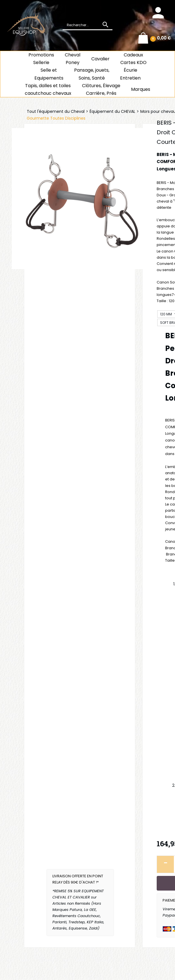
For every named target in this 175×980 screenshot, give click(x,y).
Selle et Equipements (49, 74)
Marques (141, 89)
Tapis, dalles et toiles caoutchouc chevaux (48, 89)
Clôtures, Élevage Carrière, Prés (101, 89)
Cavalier (100, 59)
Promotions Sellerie (41, 59)
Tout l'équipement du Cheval (56, 111)
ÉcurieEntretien (130, 74)
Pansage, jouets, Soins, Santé (92, 74)
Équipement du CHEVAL (112, 111)
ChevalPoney (73, 59)
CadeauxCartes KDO (133, 59)
